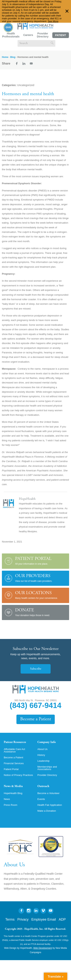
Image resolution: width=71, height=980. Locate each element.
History (41, 755)
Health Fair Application (50, 805)
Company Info (47, 742)
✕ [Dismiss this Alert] (67, 11)
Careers (28, 35)
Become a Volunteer (48, 793)
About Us (42, 749)
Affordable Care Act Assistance (14, 750)
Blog (13, 57)
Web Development (43, 948)
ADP (62, 919)
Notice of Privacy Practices (18, 775)
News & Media (13, 786)
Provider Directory (43, 35)
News (7, 799)
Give (8, 27)
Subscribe (36, 669)
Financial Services (14, 763)
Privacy (23, 919)
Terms (10, 919)
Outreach (43, 786)
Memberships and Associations (47, 768)
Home (5, 57)
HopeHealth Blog (13, 793)
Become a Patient (36, 719)
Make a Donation (47, 811)
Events (41, 799)
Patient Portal (61, 36)
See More (53, 21)
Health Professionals (11, 35)
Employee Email (44, 919)
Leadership (43, 761)
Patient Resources (15, 742)
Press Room (11, 805)
